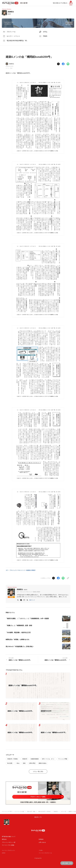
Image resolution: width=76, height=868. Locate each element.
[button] (32, 600)
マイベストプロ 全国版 (8, 845)
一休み (18, 763)
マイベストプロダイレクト (8, 850)
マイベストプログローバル (45, 853)
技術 (11, 68)
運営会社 (4, 839)
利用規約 (41, 839)
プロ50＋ (41, 850)
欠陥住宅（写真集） (13, 759)
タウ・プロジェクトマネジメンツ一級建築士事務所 (21, 570)
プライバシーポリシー (8, 842)
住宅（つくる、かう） (48, 759)
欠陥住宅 (25, 759)
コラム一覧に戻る (38, 771)
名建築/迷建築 (35, 759)
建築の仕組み (43, 763)
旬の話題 (10, 763)
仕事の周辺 (32, 763)
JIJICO (4, 853)
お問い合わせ (42, 842)
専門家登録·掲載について (9, 837)
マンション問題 (63, 759)
